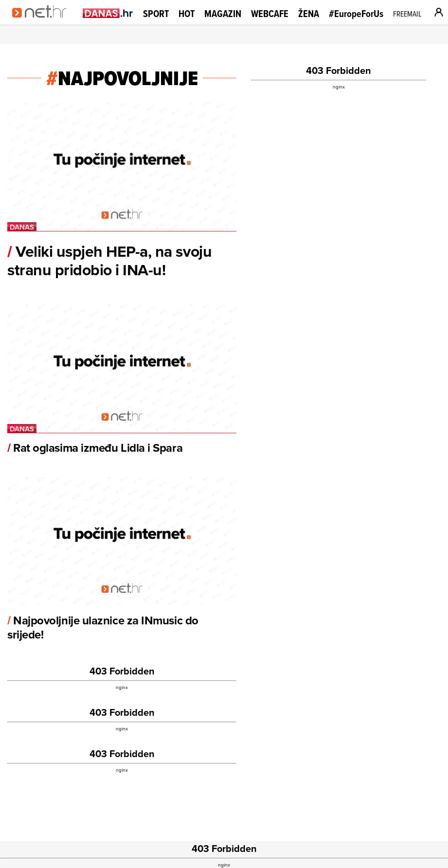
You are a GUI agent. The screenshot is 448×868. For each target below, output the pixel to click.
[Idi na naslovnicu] (43, 22)
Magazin (223, 14)
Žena (309, 14)
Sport (156, 14)
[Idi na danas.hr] (108, 13)
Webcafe (270, 14)
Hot (187, 14)
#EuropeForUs (356, 14)
